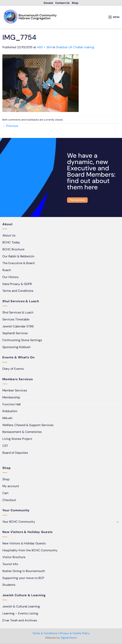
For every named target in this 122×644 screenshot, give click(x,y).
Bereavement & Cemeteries (22, 432)
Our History (11, 277)
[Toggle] (118, 522)
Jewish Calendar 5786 (18, 327)
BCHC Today (11, 243)
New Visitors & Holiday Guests (24, 544)
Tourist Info (10, 565)
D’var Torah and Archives (20, 621)
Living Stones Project (17, 439)
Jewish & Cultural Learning (21, 607)
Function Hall (11, 405)
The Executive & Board (18, 264)
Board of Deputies (15, 453)
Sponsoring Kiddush (16, 348)
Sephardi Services (15, 334)
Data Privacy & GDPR (17, 284)
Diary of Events (13, 369)
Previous (10, 126)
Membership (11, 398)
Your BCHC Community (19, 522)
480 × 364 (44, 48)
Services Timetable (16, 320)
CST (5, 446)
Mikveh (7, 419)
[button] (113, 17)
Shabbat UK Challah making (75, 48)
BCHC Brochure (13, 250)
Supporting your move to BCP (23, 578)
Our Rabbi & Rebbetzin (18, 257)
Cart (5, 494)
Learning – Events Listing (20, 614)
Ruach (7, 271)
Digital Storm (69, 638)
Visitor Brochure (14, 558)
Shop (6, 480)
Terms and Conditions (18, 291)
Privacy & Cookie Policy (75, 634)
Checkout (9, 500)
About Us (9, 236)
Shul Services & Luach (18, 313)
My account (11, 487)
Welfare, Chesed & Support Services (28, 426)
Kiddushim (10, 412)
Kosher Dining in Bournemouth (24, 571)
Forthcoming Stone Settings (22, 341)
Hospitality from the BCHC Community (30, 551)
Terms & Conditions (45, 634)
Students (9, 585)
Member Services (15, 391)
